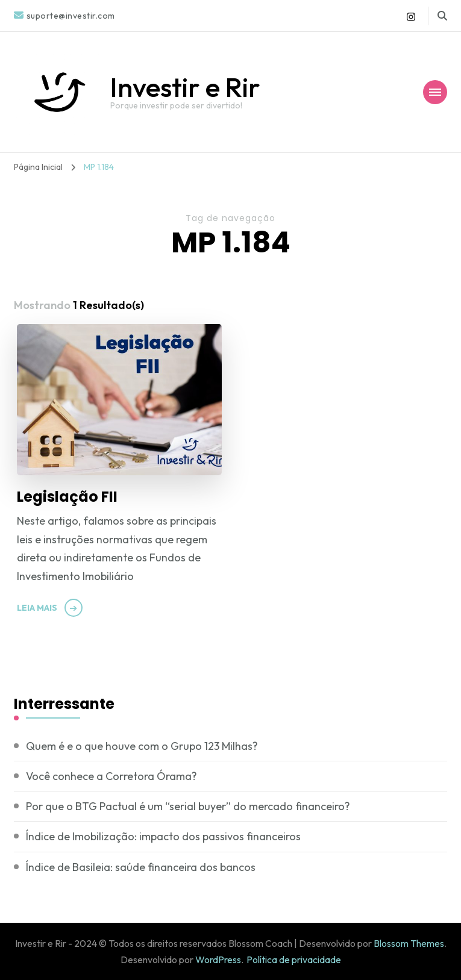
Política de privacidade (294, 960)
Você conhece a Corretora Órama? (111, 776)
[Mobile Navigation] (435, 92)
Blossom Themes (409, 943)
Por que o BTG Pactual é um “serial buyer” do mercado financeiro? (188, 806)
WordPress (218, 960)
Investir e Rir (185, 87)
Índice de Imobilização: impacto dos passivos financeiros (163, 836)
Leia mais (37, 608)
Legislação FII (67, 497)
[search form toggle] (442, 16)
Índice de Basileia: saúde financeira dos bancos (141, 867)
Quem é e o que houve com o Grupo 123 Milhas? (142, 746)
